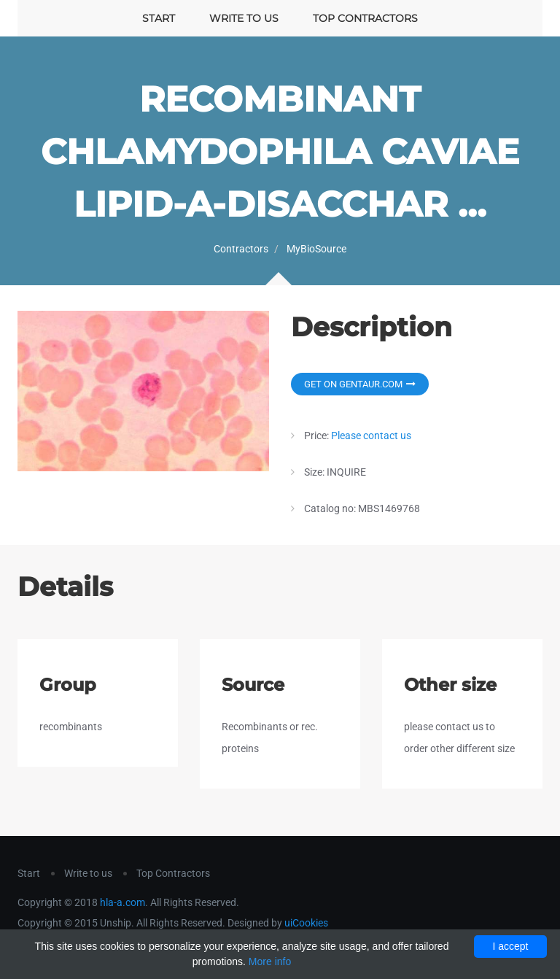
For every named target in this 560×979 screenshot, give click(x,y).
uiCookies (306, 923)
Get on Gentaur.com (360, 384)
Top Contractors (365, 18)
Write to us (244, 18)
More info (270, 961)
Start (159, 18)
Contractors (241, 249)
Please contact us (371, 436)
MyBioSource (316, 249)
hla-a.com (122, 902)
